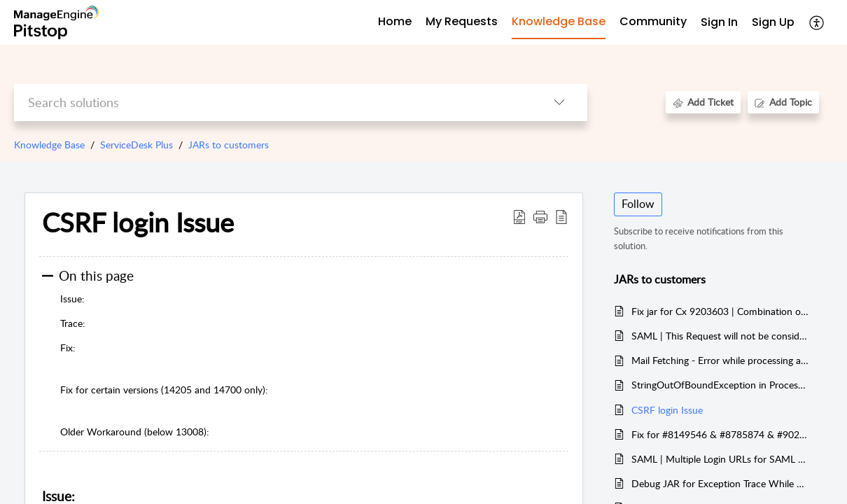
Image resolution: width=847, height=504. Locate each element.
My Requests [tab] (462, 21)
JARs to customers (229, 145)
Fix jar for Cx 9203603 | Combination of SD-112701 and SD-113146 (720, 311)
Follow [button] (638, 204)
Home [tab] (395, 21)
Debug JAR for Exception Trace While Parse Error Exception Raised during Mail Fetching (720, 483)
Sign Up (773, 22)
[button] (817, 22)
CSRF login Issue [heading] (138, 223)
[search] (273, 103)
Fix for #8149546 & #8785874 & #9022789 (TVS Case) (720, 434)
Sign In (719, 22)
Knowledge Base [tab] (559, 21)
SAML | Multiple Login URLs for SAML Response (720, 459)
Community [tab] (653, 21)
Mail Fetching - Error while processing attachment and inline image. (720, 360)
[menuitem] (719, 23)
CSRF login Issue (667, 410)
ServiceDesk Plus (136, 145)
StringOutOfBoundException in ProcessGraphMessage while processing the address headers (720, 385)
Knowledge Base (49, 145)
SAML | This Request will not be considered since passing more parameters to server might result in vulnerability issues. (720, 336)
